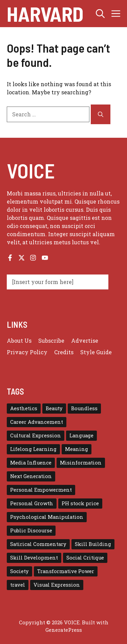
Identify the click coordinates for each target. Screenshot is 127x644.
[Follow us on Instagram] (33, 258)
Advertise (85, 340)
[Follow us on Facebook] (10, 258)
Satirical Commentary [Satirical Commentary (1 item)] (38, 544)
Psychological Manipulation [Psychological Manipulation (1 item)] (47, 517)
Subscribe (51, 340)
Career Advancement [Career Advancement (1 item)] (37, 422)
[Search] (101, 114)
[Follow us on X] (22, 258)
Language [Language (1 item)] (81, 435)
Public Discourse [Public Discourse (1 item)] (31, 531)
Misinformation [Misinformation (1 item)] (81, 463)
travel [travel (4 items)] (18, 585)
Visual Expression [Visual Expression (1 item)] (57, 585)
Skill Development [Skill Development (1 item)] (34, 558)
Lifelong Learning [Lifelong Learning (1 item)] (33, 449)
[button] (100, 14)
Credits (64, 352)
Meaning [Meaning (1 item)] (77, 449)
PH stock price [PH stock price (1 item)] (80, 503)
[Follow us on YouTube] (45, 258)
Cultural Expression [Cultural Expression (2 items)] (36, 435)
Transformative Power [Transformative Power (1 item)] (66, 571)
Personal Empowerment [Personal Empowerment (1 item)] (41, 490)
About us (19, 340)
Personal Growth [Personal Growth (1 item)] (32, 503)
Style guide (96, 352)
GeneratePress (64, 630)
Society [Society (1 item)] (19, 571)
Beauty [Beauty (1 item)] (54, 408)
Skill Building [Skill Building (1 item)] (93, 544)
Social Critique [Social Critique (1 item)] (85, 558)
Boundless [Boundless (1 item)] (84, 408)
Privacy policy (27, 352)
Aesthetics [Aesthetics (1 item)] (24, 408)
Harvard (45, 14)
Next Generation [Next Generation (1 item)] (31, 476)
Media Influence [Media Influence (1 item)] (31, 463)
